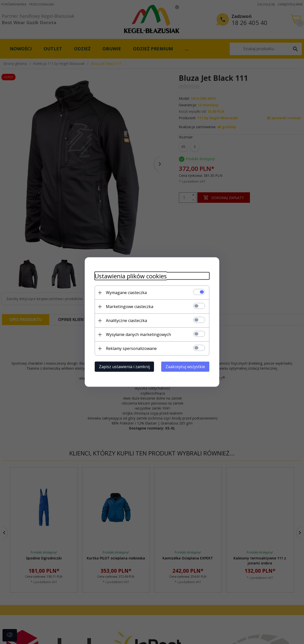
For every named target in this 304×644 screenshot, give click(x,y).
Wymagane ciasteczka (126, 293)
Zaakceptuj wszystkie (185, 367)
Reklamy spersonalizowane (131, 348)
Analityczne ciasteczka (126, 321)
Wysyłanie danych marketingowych (138, 334)
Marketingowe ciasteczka (130, 307)
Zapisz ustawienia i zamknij (124, 367)
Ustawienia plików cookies (131, 276)
